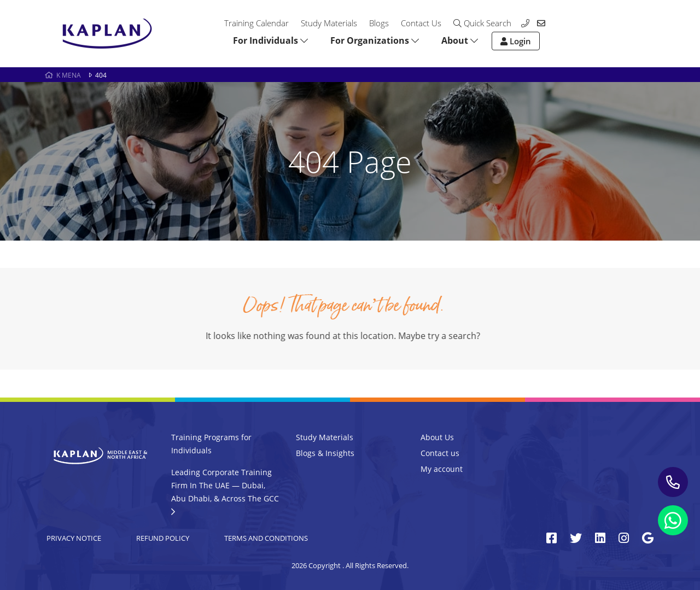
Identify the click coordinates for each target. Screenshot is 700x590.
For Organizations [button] (375, 40)
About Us (437, 437)
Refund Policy (163, 538)
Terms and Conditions (266, 538)
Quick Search (482, 23)
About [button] (460, 40)
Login (516, 41)
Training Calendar (256, 23)
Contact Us (421, 23)
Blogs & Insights (325, 453)
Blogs (379, 23)
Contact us (440, 453)
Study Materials (329, 23)
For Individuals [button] (270, 40)
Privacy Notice (74, 538)
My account (442, 469)
